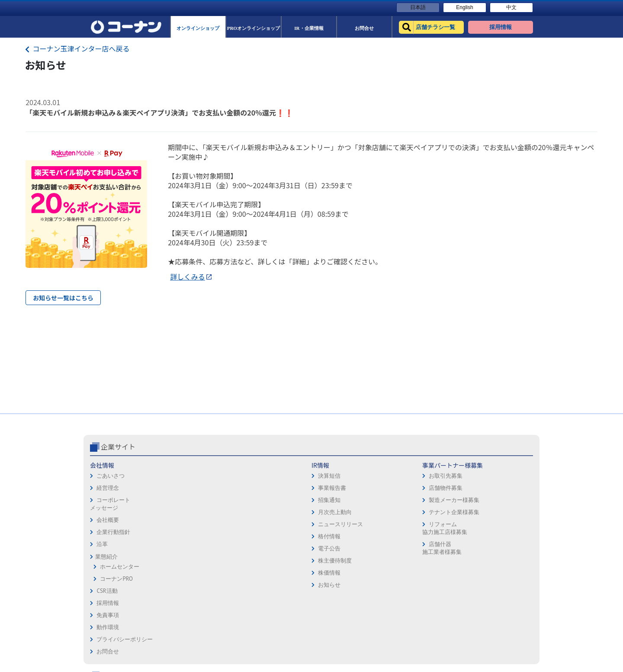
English (464, 7)
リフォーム (415, 538)
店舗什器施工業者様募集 (255, 548)
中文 (511, 7)
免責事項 (326, 477)
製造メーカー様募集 (268, 500)
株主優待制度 (186, 561)
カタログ (495, 490)
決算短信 (181, 476)
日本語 (418, 7)
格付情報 (181, 536)
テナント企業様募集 (268, 512)
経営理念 (108, 488)
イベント (412, 514)
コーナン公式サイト (436, 447)
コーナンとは (501, 514)
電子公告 (181, 548)
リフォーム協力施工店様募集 (258, 528)
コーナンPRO (116, 579)
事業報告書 (184, 488)
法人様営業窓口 (420, 502)
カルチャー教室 (420, 550)
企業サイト (118, 447)
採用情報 (326, 465)
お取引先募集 (259, 476)
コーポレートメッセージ (110, 504)
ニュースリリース (192, 524)
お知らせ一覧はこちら (63, 298)
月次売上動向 (186, 512)
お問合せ (326, 514)
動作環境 (326, 490)
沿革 (102, 544)
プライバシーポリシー (343, 502)
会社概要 (108, 520)
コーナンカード (504, 502)
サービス (495, 477)
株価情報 (181, 573)
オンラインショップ (426, 477)
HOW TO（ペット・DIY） (432, 526)
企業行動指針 (113, 532)
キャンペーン (501, 465)
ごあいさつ (111, 476)
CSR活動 (107, 591)
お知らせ (181, 585)
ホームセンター (120, 567)
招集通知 (181, 500)
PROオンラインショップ (431, 490)
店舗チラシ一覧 (420, 465)
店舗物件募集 (259, 488)
